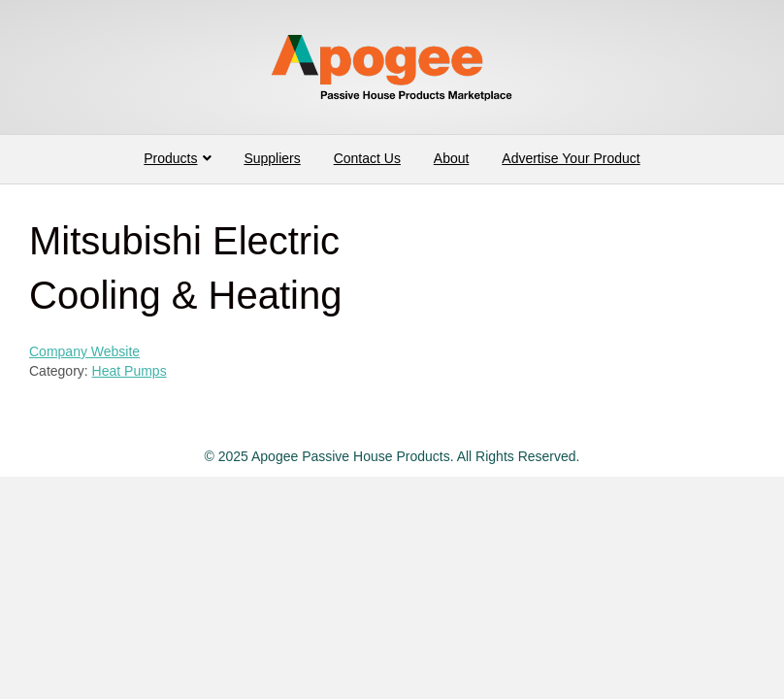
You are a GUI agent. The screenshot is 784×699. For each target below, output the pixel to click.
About (452, 158)
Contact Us (367, 158)
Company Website (84, 351)
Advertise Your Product (571, 158)
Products (170, 158)
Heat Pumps (130, 371)
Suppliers (272, 158)
